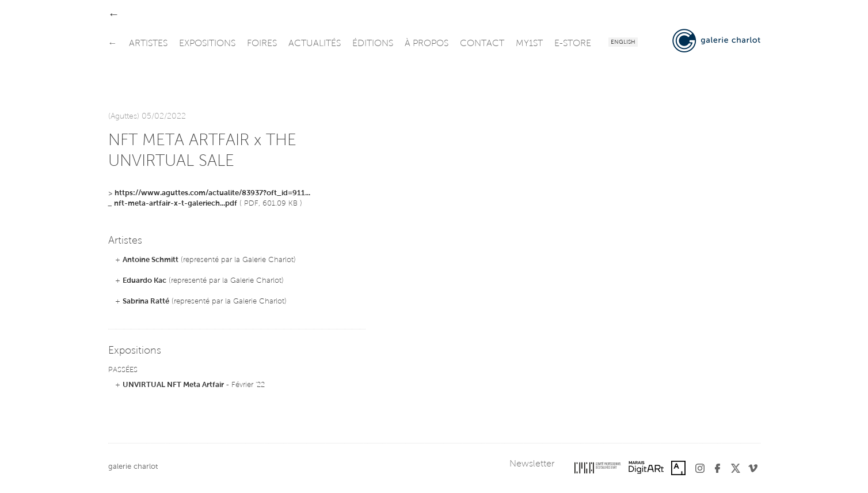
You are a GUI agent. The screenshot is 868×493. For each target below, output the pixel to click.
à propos (427, 44)
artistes (148, 44)
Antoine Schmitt (151, 260)
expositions (207, 44)
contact (482, 44)
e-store (573, 44)
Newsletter (532, 464)
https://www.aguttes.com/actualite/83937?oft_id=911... (212, 193)
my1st (529, 44)
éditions (373, 44)
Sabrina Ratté (146, 302)
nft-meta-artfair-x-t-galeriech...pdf (176, 204)
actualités (315, 44)
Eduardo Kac (144, 281)
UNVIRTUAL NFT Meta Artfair (173, 385)
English (623, 43)
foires (262, 44)
